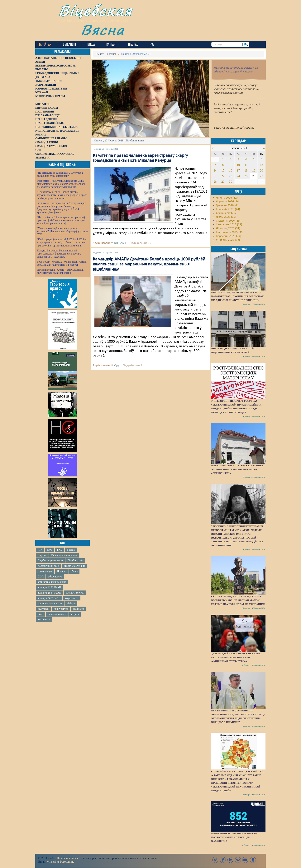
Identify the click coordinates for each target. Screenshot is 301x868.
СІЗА (41, 577)
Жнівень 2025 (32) (228, 240)
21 (215, 176)
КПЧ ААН (120, 243)
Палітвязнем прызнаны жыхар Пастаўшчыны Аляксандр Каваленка (234, 837)
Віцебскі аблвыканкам (64, 555)
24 (238, 176)
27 (261, 176)
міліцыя (71, 603)
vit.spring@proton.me (61, 862)
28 (215, 182)
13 (261, 165)
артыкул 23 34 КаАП (49, 593)
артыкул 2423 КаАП (49, 598)
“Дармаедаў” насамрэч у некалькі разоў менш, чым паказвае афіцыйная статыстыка (236, 657)
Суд (117, 365)
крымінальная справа (50, 603)
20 (261, 170)
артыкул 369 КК (75, 593)
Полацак (62, 571)
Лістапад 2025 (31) (228, 228)
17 (238, 170)
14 (215, 170)
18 (246, 170)
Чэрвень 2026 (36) (228, 202)
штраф (75, 614)
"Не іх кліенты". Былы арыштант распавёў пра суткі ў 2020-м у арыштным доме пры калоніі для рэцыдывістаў (61, 220)
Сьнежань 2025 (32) (229, 225)
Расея (74, 571)
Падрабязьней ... (141, 243)
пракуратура (61, 609)
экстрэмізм (44, 620)
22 (223, 176)
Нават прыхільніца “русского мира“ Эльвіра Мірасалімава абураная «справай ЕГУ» (238, 469)
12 (254, 165)
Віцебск (42, 555)
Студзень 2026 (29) (228, 221)
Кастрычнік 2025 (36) (230, 232)
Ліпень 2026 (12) (227, 198)
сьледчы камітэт (57, 614)
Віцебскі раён (75, 560)
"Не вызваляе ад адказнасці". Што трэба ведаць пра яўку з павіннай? (60, 174)
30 (231, 182)
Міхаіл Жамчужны (74, 566)
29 (223, 182)
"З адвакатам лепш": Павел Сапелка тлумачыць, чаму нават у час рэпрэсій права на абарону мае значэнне (62, 195)
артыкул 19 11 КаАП (49, 587)
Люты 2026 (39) (226, 217)
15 (223, 170)
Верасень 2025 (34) (229, 236)
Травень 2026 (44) (228, 205)
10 (238, 165)
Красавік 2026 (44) (228, 209)
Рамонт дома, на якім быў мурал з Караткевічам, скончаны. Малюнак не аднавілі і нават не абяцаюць (237, 296)
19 (254, 170)
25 (246, 176)
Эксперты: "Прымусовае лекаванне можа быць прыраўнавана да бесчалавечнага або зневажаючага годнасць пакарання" (61, 184)
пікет (41, 614)
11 (246, 165)
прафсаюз (78, 609)
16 (231, 170)
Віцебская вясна (67, 858)
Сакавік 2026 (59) (227, 213)
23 (231, 176)
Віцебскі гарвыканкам (50, 560)
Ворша (71, 550)
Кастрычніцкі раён (48, 566)
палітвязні (43, 609)
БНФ (50, 550)
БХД (60, 550)
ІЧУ (40, 550)
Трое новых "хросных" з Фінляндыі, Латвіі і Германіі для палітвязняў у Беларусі (62, 263)
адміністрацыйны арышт (52, 582)
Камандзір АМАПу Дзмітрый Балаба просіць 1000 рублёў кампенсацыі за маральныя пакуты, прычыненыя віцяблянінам (149, 264)
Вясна (103, 30)
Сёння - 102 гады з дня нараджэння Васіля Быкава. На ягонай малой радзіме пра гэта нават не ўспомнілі (238, 600)
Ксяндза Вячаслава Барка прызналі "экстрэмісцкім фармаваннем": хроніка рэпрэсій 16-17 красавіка (59, 254)
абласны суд (55, 577)
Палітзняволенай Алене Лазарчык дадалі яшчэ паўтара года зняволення (60, 271)
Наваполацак (45, 571)
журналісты (72, 598)
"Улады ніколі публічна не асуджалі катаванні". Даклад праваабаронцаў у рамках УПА (62, 231)
